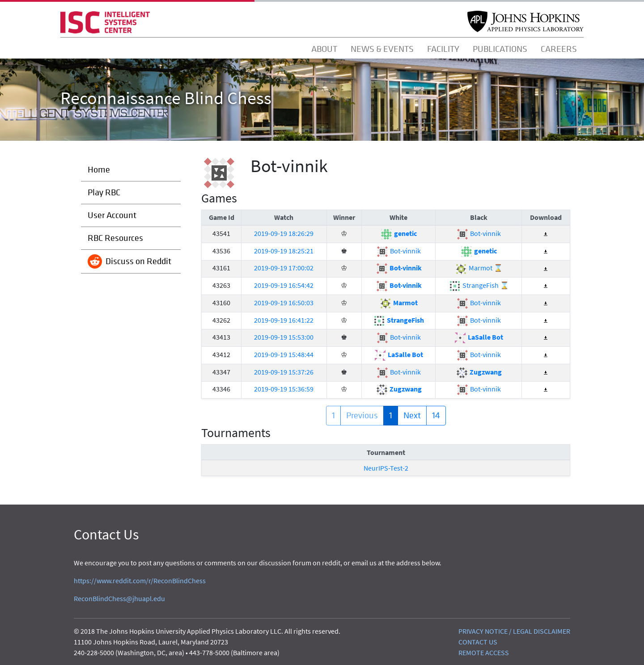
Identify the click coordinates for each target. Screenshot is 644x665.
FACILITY (443, 49)
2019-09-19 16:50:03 (284, 303)
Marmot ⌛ (479, 268)
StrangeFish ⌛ (479, 285)
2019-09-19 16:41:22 (284, 320)
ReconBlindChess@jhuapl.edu (119, 598)
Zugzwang (479, 372)
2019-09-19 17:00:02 (284, 268)
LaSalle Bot (479, 337)
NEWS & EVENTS (382, 49)
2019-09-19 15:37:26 (284, 372)
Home (99, 170)
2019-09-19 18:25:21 (284, 251)
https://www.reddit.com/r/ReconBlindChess (140, 581)
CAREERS (559, 49)
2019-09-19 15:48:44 (284, 354)
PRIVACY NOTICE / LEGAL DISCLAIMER (514, 631)
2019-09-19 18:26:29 (284, 233)
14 (436, 415)
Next (412, 415)
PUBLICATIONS (500, 49)
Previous (362, 415)
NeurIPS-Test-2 (386, 468)
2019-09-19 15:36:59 (284, 389)
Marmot (398, 303)
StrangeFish (398, 320)
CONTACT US (478, 642)
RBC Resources (115, 238)
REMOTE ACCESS (484, 652)
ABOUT (324, 49)
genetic (398, 233)
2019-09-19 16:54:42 (284, 285)
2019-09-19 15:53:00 (284, 337)
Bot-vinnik (479, 233)
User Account (112, 215)
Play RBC (104, 192)
